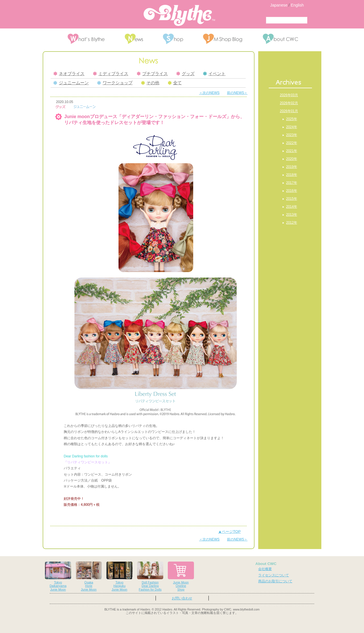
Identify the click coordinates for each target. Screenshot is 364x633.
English (297, 5)
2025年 (292, 119)
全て (175, 83)
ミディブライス (111, 74)
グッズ (185, 74)
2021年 (292, 151)
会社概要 (265, 569)
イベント (214, 74)
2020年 (292, 159)
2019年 (292, 167)
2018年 (292, 175)
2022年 (292, 143)
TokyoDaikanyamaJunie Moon (58, 577)
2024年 (292, 127)
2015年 (292, 199)
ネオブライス (69, 74)
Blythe (179, 15)
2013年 (292, 215)
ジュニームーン (71, 83)
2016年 (292, 191)
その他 (150, 83)
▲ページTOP (229, 532)
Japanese (279, 5)
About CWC (266, 564)
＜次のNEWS (209, 93)
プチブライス (152, 74)
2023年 (292, 135)
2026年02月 (289, 103)
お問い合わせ (182, 598)
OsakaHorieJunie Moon (89, 577)
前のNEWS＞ (237, 93)
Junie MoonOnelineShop (181, 577)
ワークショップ (115, 83)
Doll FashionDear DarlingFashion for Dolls (150, 577)
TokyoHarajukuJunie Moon (119, 577)
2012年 (292, 223)
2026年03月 (289, 95)
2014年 (292, 207)
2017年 (292, 183)
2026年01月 (289, 111)
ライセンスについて (274, 575)
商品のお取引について (275, 581)
